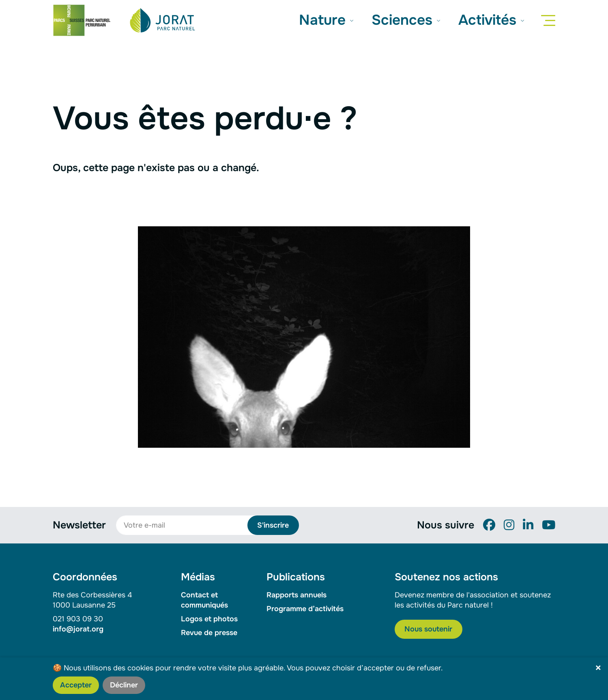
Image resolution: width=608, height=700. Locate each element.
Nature (324, 20)
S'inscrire (273, 525)
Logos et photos (209, 619)
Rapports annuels (296, 595)
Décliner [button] (124, 685)
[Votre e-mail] (186, 525)
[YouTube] (549, 525)
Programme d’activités (305, 609)
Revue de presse (209, 633)
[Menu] (550, 20)
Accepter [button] (76, 685)
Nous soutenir (428, 629)
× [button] (598, 668)
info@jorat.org (78, 629)
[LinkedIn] (528, 525)
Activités (489, 20)
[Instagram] (509, 525)
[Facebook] (489, 525)
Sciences (404, 20)
